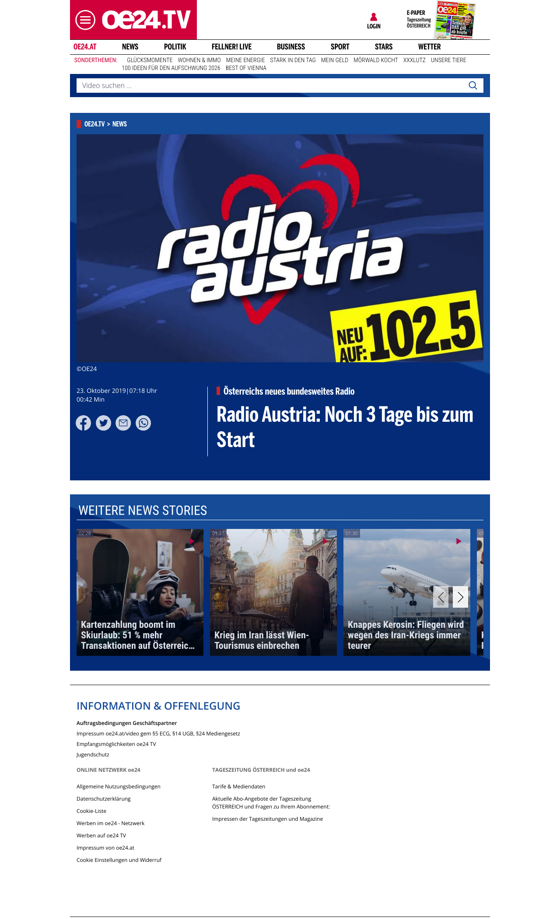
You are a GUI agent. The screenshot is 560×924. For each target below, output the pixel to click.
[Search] (473, 86)
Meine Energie (246, 60)
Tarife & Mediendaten (239, 786)
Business (291, 47)
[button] (83, 20)
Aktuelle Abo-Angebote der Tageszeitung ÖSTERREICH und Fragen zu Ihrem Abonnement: (271, 803)
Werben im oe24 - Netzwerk (110, 823)
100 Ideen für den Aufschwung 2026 (171, 68)
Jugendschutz (93, 754)
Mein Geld (335, 60)
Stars (384, 47)
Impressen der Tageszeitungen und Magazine (268, 819)
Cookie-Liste (91, 811)
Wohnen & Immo (199, 60)
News (130, 47)
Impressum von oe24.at (105, 848)
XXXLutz (415, 60)
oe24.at (85, 47)
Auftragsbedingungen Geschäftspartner (127, 723)
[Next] (460, 597)
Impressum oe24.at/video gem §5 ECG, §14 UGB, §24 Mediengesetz (158, 733)
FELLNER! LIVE (232, 47)
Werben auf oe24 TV (101, 835)
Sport (340, 47)
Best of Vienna (246, 68)
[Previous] (441, 597)
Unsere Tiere (449, 60)
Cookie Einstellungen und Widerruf (119, 860)
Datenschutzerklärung (104, 799)
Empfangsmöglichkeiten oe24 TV (116, 744)
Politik (175, 47)
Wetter (430, 47)
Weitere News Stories (143, 511)
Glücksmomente (150, 60)
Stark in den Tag (293, 60)
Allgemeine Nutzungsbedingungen (119, 786)
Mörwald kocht (376, 60)
